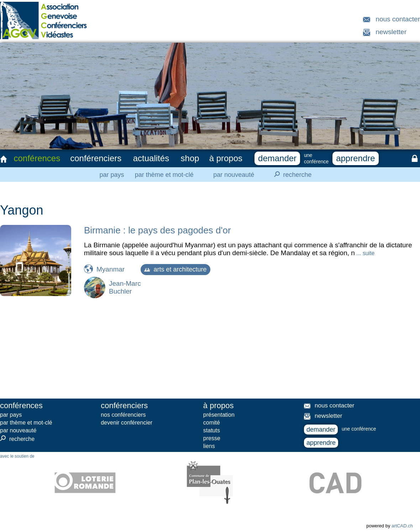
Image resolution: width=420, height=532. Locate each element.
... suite (365, 253)
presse (212, 438)
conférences (37, 158)
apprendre (355, 158)
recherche (291, 174)
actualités (151, 158)
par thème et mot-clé (164, 175)
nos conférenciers (123, 415)
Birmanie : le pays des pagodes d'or (157, 230)
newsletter (391, 32)
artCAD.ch (402, 526)
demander (277, 158)
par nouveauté (234, 175)
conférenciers (96, 158)
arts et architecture (175, 269)
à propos (226, 158)
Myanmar (111, 269)
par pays (112, 175)
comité (212, 423)
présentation (219, 415)
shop (190, 158)
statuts (212, 430)
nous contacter (398, 19)
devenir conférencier (127, 423)
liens (209, 446)
